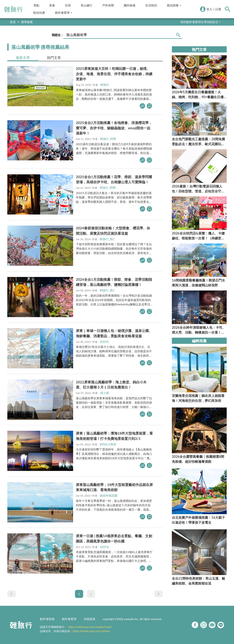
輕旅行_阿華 (108, 139)
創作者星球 (64, 13)
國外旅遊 (130, 5)
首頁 (13, 22)
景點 (36, 5)
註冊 (218, 9)
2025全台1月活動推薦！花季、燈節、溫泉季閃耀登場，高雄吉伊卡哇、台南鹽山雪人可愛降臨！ (114, 179)
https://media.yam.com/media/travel (90, 627)
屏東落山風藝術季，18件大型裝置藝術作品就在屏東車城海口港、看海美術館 (114, 487)
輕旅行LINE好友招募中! (206, 22)
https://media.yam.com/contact (91, 631)
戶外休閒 (108, 5)
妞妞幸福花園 (109, 495)
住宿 (68, 5)
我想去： (58, 35)
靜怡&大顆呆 (108, 444)
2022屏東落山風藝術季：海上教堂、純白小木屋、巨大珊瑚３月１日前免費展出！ (111, 385)
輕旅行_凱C (107, 239)
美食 (52, 5)
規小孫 (105, 393)
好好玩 (104, 342)
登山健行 (86, 5)
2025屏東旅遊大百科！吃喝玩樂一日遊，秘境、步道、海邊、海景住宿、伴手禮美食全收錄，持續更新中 (114, 74)
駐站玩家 (39, 13)
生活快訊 (151, 5)
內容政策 (90, 619)
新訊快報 (174, 5)
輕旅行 (13, 9)
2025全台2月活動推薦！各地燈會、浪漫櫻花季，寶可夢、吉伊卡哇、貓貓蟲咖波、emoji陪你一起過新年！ (114, 128)
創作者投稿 (47, 619)
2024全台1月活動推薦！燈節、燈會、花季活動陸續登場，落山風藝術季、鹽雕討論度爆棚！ (114, 282)
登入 (209, 9)
